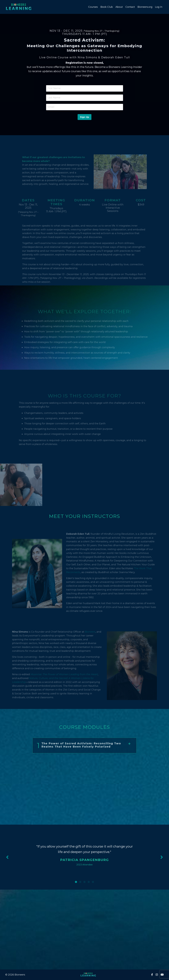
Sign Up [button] (85, 117)
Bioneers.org (145, 7)
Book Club (107, 7)
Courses (93, 7)
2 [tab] (80, 882)
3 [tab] (84, 882)
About (119, 7)
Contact (130, 7)
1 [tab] (76, 882)
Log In (159, 7)
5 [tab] (93, 882)
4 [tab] (89, 882)
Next (162, 857)
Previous (7, 857)
